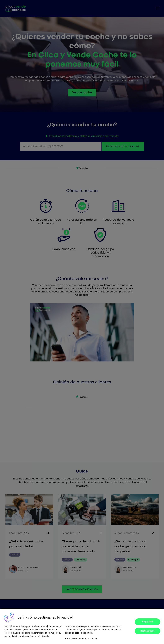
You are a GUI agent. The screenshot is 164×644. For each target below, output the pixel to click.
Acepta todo (147, 622)
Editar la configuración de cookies (81, 639)
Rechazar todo (147, 631)
